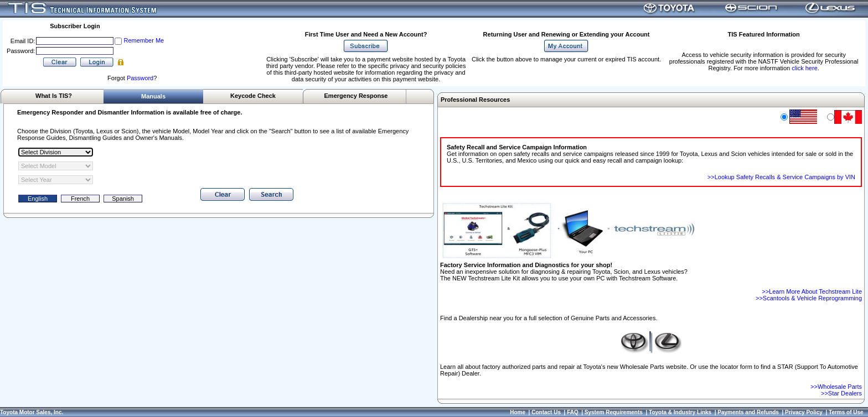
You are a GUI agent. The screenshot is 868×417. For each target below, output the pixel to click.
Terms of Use (846, 412)
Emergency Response (356, 96)
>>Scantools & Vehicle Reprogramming (809, 298)
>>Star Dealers (841, 393)
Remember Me (144, 40)
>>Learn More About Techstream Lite (812, 291)
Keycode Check (253, 96)
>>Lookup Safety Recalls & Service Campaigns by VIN (781, 177)
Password (140, 78)
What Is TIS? (54, 96)
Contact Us (546, 412)
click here (804, 68)
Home (518, 412)
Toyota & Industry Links (680, 412)
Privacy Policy (804, 412)
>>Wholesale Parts (836, 387)
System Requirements (614, 412)
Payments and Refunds (748, 412)
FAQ (573, 412)
